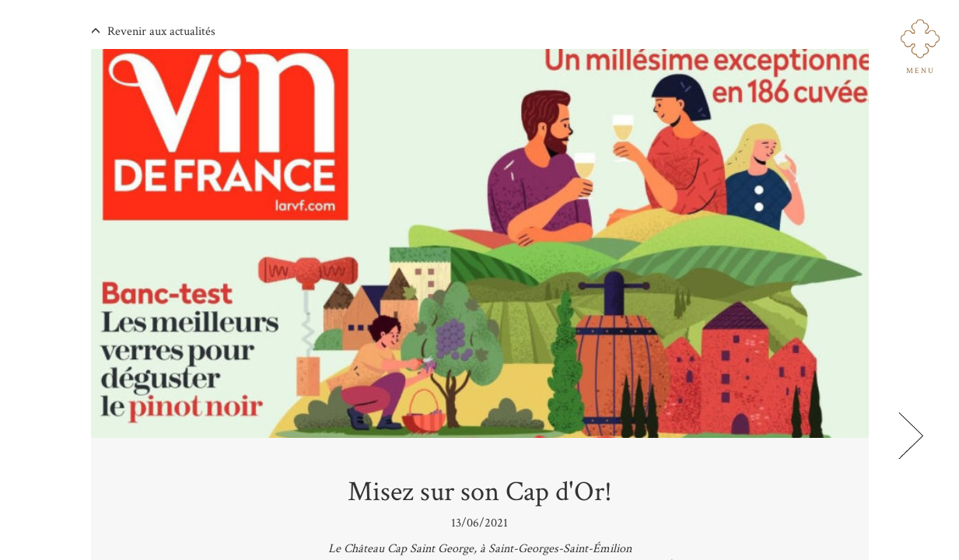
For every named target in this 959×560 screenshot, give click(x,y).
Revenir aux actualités (153, 31)
